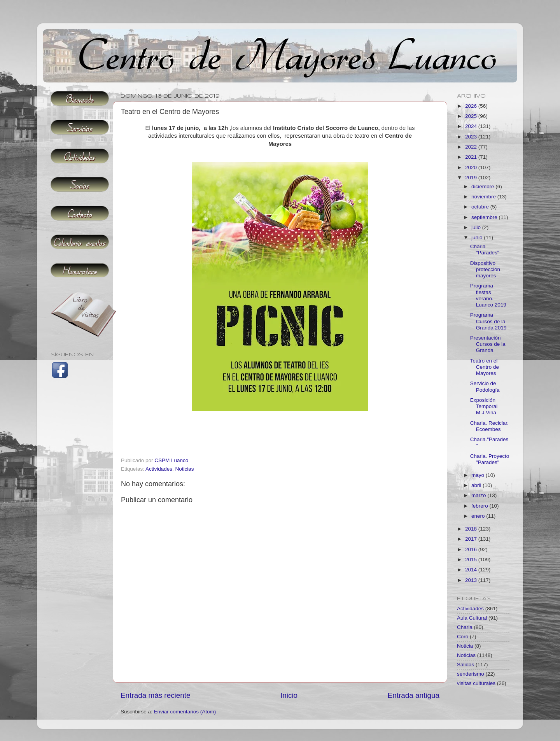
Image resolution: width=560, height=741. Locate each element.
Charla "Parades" (485, 250)
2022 (472, 147)
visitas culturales (476, 683)
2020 (472, 167)
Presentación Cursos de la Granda (488, 344)
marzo (479, 495)
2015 (472, 560)
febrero (480, 506)
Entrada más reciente (156, 695)
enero (479, 516)
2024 (472, 126)
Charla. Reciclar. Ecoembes (489, 426)
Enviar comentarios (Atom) (185, 712)
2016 (472, 549)
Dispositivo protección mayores (485, 269)
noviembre (484, 197)
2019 (472, 178)
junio (478, 237)
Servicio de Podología (485, 386)
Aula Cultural (472, 618)
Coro (463, 637)
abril (477, 485)
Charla (465, 627)
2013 (472, 580)
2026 (472, 106)
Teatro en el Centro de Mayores (485, 367)
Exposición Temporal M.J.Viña (484, 406)
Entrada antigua (414, 695)
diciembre (483, 187)
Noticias (185, 469)
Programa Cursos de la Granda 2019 (488, 321)
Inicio (289, 695)
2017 (472, 539)
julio (477, 227)
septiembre (485, 217)
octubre (481, 207)
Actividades (159, 469)
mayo (479, 475)
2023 (472, 137)
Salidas (465, 665)
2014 (472, 570)
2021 (472, 157)
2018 (472, 529)
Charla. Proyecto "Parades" (490, 459)
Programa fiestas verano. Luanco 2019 (488, 295)
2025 (472, 116)
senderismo (471, 674)
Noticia (465, 646)
